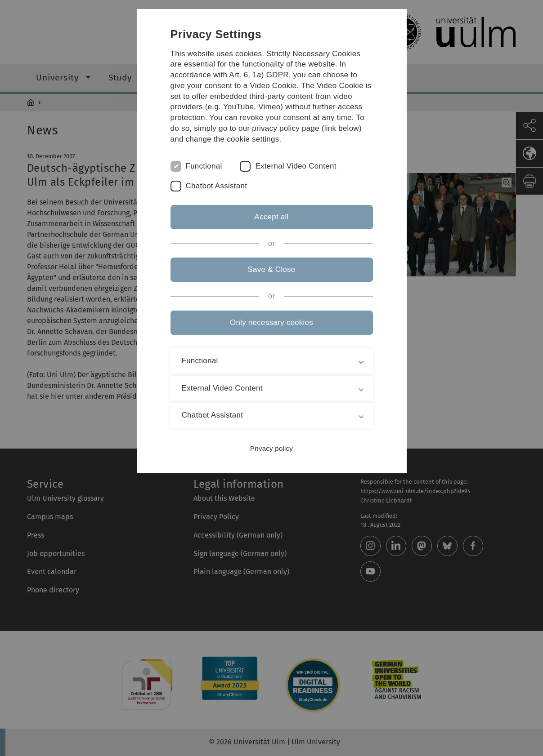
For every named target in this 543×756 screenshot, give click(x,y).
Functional (204, 166)
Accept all (271, 217)
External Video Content (296, 166)
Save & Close (271, 269)
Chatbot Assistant (217, 186)
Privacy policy (271, 448)
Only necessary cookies (271, 322)
